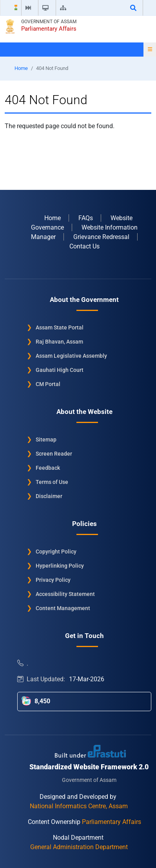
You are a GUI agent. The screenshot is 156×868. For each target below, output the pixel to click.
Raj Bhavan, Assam (59, 342)
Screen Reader (54, 454)
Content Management (63, 608)
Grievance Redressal (101, 237)
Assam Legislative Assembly (71, 356)
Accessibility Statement (65, 594)
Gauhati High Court (60, 370)
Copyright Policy (56, 552)
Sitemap (46, 440)
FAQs (86, 218)
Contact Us (84, 246)
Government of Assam (49, 22)
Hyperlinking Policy (60, 566)
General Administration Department (79, 847)
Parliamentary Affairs (49, 29)
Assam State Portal (60, 327)
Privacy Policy (53, 580)
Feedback (48, 468)
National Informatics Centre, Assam (79, 806)
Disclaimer (49, 496)
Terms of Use (52, 482)
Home (21, 68)
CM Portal (48, 384)
